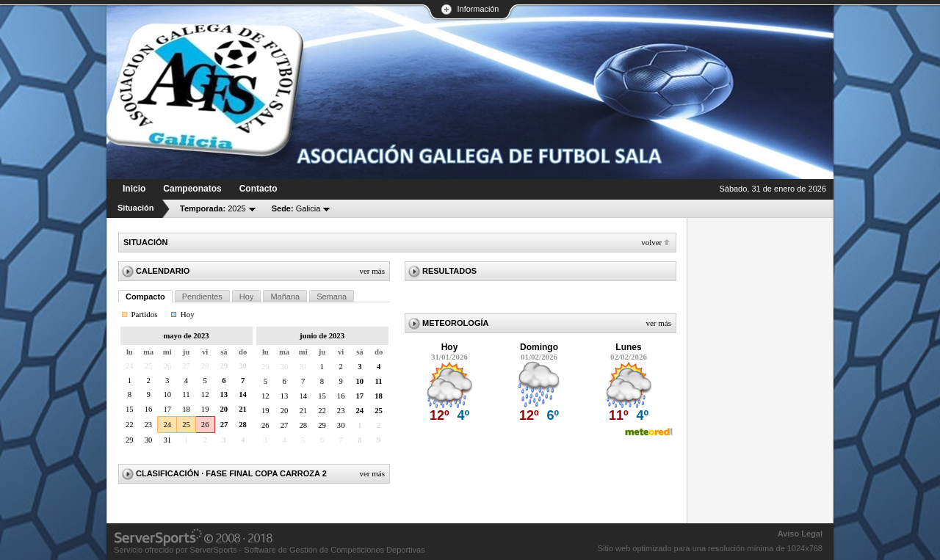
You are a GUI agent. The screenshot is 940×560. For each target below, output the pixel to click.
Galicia (296, 208)
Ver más (372, 271)
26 (205, 425)
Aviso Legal (800, 534)
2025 (213, 208)
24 (167, 425)
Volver (651, 242)
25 (186, 425)
